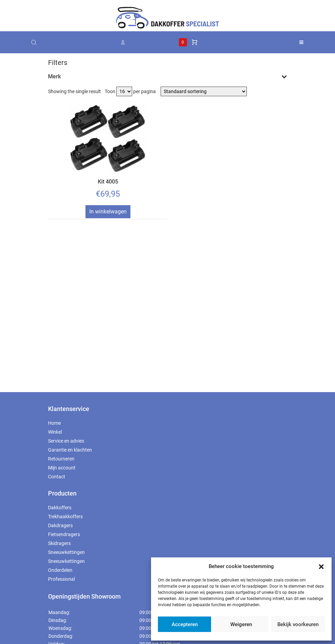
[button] (321, 566)
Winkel (55, 432)
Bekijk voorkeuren (298, 624)
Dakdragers (60, 525)
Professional (61, 579)
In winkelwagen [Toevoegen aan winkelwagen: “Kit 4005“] (108, 212)
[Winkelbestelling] (204, 91)
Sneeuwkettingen (66, 552)
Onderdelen (60, 570)
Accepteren (185, 624)
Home (54, 423)
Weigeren (241, 624)
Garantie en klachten (70, 450)
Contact (57, 477)
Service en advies (66, 441)
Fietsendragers (64, 534)
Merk (167, 76)
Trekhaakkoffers (65, 517)
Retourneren (61, 459)
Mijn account (62, 468)
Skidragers (59, 543)
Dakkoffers (60, 508)
